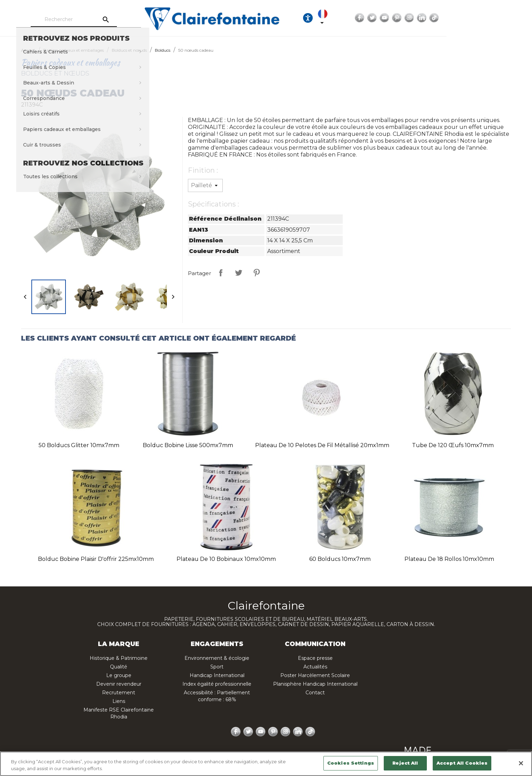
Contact (315, 693)
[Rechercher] (98, 20)
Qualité (119, 667)
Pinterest (468, 18)
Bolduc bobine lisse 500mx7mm (188, 445)
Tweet (239, 273)
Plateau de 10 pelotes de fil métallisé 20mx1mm (322, 445)
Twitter (443, 18)
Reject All (405, 763)
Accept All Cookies (462, 763)
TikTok (505, 18)
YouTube (455, 18)
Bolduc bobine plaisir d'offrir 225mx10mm (96, 559)
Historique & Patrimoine (119, 658)
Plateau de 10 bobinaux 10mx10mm (226, 559)
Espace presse (315, 658)
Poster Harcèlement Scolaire (315, 675)
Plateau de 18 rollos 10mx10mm (449, 559)
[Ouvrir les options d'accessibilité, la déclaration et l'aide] (378, 18)
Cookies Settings (351, 763)
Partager (221, 273)
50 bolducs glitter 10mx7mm (79, 445)
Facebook (430, 18)
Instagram (480, 18)
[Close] (521, 763)
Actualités (315, 667)
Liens (119, 701)
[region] (266, 764)
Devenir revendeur (119, 684)
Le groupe (119, 675)
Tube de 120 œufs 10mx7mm (453, 445)
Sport (217, 667)
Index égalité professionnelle (217, 684)
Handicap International (217, 675)
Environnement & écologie (217, 658)
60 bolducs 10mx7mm (340, 559)
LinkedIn (492, 18)
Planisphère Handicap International (315, 684)
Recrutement (119, 693)
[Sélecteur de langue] (399, 18)
